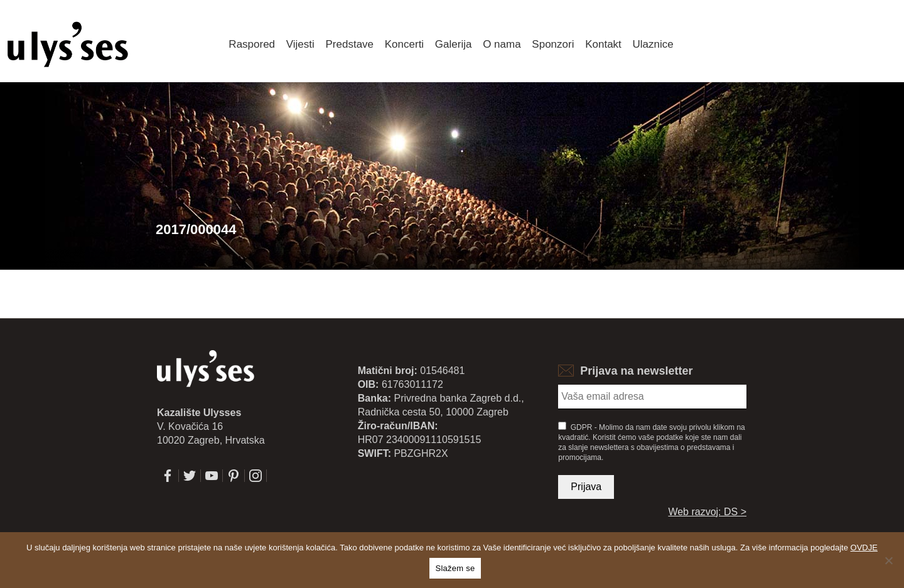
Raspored (252, 44)
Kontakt (603, 44)
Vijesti (300, 44)
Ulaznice (653, 44)
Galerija (454, 44)
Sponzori (553, 44)
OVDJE (864, 548)
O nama (502, 44)
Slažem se (455, 568)
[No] (888, 560)
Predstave (350, 44)
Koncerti (404, 44)
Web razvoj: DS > (707, 512)
